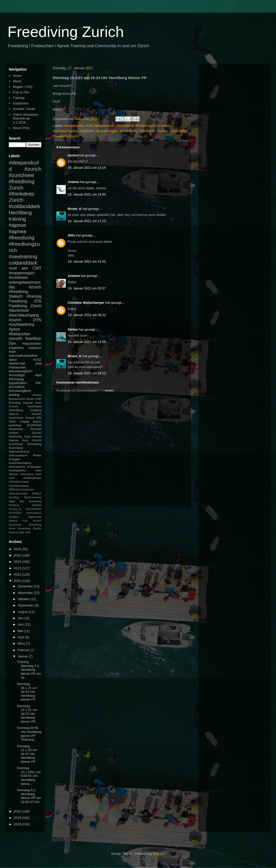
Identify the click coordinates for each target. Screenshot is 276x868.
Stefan (73, 329)
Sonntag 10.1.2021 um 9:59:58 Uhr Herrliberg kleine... (29, 776)
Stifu (71, 235)
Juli (21, 618)
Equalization (18, 383)
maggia (25, 421)
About (17, 81)
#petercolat (17, 363)
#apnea (17, 231)
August (23, 612)
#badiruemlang (33, 497)
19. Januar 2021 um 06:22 (87, 315)
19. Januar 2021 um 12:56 (87, 342)
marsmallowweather (23, 356)
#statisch (35, 348)
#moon (166, 126)
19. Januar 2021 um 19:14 (87, 373)
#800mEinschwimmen (22, 490)
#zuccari (36, 429)
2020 (18, 811)
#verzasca (27, 474)
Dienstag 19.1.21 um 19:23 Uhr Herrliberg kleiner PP (27, 714)
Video (13, 421)
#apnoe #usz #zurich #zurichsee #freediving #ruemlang (25, 444)
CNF (38, 399)
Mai (21, 631)
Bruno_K (75, 209)
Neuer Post (21, 128)
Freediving (18, 301)
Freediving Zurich (66, 32)
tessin (30, 399)
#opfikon (14, 517)
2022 (18, 574)
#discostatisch (18, 455)
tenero (37, 421)
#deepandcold (104, 126)
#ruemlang (24, 529)
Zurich (16, 188)
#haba (37, 455)
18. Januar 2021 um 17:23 (87, 221)
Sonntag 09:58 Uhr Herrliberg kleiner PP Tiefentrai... (29, 734)
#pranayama (17, 467)
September (26, 605)
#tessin (13, 474)
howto (109, 390)
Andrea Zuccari (25, 433)
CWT (37, 268)
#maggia (14, 459)
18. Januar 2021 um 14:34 (87, 194)
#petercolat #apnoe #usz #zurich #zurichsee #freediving (25, 521)
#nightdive (87, 131)
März (22, 643)
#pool (13, 360)
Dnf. (38, 383)
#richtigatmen (18, 470)
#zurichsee (18, 277)
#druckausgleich (21, 371)
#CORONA (34, 425)
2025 (18, 555)
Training (19, 98)
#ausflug (14, 497)
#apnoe (17, 225)
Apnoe (14, 329)
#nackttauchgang (20, 463)
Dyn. (13, 343)
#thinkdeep (147, 131)
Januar (23, 656)
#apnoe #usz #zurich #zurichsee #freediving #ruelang (25, 406)
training (17, 219)
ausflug (14, 395)
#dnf (38, 375)
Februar (24, 650)
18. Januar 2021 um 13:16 (87, 168)
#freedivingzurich (147, 126)
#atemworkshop (19, 451)
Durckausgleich (20, 391)
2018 (18, 824)
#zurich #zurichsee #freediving (25, 175)
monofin (16, 338)
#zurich (162, 131)
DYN (37, 320)
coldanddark (178, 131)
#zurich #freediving (25, 289)
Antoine (74, 276)
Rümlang (15, 402)
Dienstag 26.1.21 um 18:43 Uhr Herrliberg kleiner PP (27, 692)
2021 (18, 581)
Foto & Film (21, 92)
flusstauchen (17, 399)
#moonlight (17, 375)
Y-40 (27, 533)
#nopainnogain (107, 131)
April (22, 637)
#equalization (32, 344)
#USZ (37, 360)
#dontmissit (125, 126)
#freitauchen (20, 334)
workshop (15, 425)
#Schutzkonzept (18, 494)
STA (38, 301)
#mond (30, 418)
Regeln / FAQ (23, 87)
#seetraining (128, 131)
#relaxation (34, 467)
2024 (18, 562)
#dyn (12, 352)
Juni (21, 624)
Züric (27, 436)
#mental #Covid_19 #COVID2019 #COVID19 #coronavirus (25, 509)
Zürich (16, 200)
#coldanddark (74, 126)
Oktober (24, 599)
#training (34, 296)
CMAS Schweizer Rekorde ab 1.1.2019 (25, 118)
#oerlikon (33, 338)
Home (17, 76)
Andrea (73, 182)
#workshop (16, 429)
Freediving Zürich (65, 136)
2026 (18, 549)
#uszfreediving (21, 324)
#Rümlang (16, 379)
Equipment (21, 103)
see (25, 268)
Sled (21, 533)
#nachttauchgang (65, 131)
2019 (18, 818)
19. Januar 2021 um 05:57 (87, 288)
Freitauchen (17, 367)
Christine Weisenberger (86, 303)
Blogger (158, 854)
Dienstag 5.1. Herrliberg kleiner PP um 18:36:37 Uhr (29, 796)
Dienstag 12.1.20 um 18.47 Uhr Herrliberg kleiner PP (27, 754)
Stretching (15, 436)
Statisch (16, 296)
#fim (22, 501)
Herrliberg (20, 212)
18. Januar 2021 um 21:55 (87, 261)
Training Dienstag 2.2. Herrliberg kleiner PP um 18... (29, 670)
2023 (18, 568)
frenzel (37, 436)
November (26, 593)
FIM (39, 418)
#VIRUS (37, 494)
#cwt (89, 126)
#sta (38, 363)
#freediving (22, 238)
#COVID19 (17, 387)
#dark (12, 501)
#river (12, 529)
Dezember (26, 586)
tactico (73, 155)
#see (38, 470)
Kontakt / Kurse (24, 109)
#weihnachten (32, 478)
